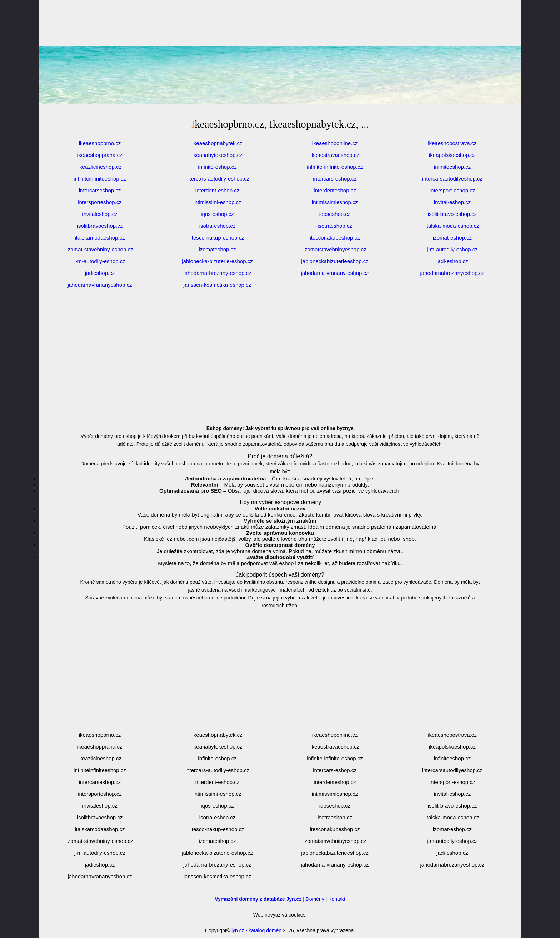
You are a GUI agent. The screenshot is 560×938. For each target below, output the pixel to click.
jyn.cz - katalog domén (256, 930)
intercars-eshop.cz (335, 179)
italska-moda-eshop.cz (452, 226)
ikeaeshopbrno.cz (100, 143)
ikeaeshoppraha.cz (100, 155)
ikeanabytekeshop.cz (217, 155)
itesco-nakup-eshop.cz (217, 238)
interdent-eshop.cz (217, 190)
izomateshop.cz (217, 249)
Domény (315, 899)
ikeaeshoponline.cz (335, 143)
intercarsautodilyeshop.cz (452, 179)
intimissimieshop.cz (335, 202)
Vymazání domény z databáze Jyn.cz (258, 899)
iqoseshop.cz (335, 214)
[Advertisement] (280, 93)
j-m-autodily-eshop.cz (452, 249)
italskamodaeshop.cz (100, 238)
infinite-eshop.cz (217, 167)
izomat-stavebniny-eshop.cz (100, 249)
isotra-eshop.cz (217, 226)
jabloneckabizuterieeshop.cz (335, 261)
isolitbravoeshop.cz (100, 226)
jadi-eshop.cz (452, 261)
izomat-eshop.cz (452, 238)
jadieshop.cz (100, 273)
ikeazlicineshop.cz (100, 167)
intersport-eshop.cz (452, 190)
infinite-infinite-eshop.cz (335, 167)
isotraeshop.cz (335, 226)
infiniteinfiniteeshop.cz (100, 179)
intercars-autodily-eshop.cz (217, 179)
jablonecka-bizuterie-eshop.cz (217, 261)
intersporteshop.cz (100, 202)
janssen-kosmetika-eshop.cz (217, 285)
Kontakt (337, 899)
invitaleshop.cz (100, 214)
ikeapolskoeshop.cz (452, 155)
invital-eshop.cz (452, 202)
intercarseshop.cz (100, 190)
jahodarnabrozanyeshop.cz (452, 273)
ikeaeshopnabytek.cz (217, 143)
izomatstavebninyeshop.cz (335, 249)
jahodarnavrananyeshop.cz (100, 285)
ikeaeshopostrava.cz (452, 143)
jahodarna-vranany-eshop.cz (335, 273)
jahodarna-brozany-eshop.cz (217, 273)
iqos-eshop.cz (217, 214)
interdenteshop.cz (335, 190)
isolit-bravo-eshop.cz (452, 214)
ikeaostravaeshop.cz (335, 155)
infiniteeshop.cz (452, 167)
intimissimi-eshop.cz (217, 202)
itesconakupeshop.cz (335, 238)
